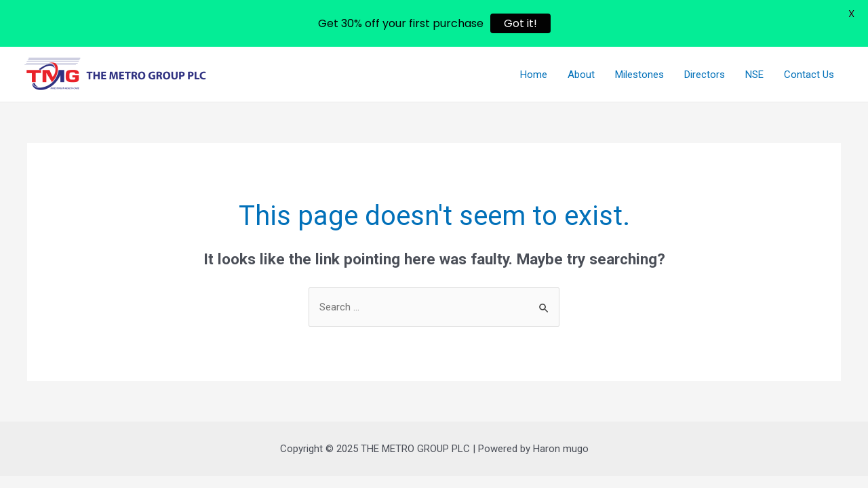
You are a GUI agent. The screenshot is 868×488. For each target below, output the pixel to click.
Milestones (639, 75)
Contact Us (809, 75)
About (581, 75)
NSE (754, 75)
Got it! (520, 23)
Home (534, 75)
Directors (705, 75)
